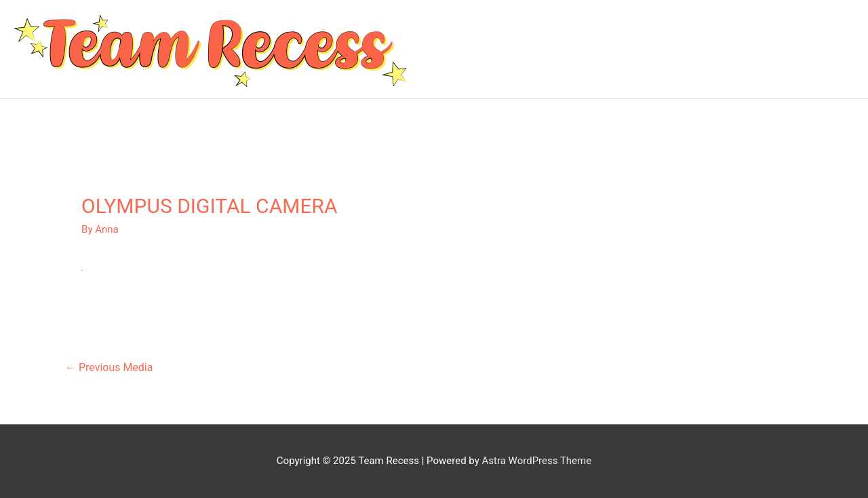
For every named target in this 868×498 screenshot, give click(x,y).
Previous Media (109, 367)
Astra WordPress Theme (536, 461)
